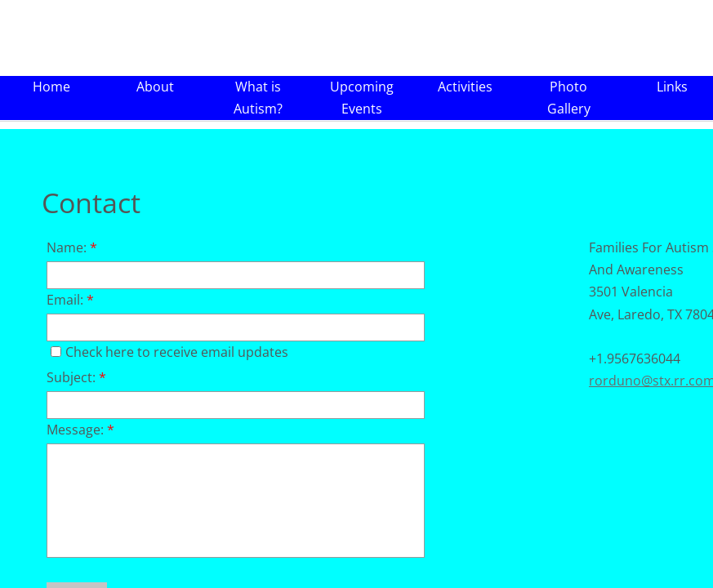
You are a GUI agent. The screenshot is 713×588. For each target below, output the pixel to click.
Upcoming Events (362, 98)
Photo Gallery (569, 98)
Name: (72, 247)
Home (51, 87)
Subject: (76, 377)
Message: (80, 430)
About (155, 87)
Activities (465, 87)
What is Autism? (258, 98)
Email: (70, 300)
